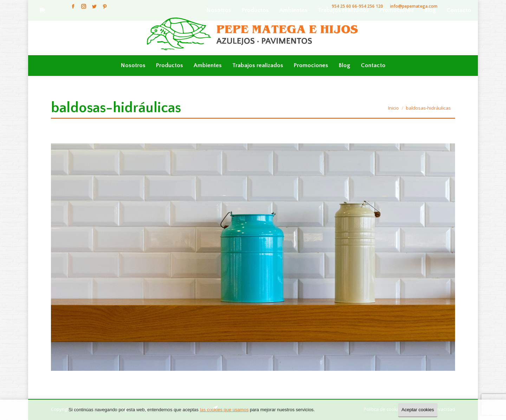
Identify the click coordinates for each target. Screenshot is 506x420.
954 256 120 (371, 6)
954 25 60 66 (344, 6)
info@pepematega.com (414, 6)
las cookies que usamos (224, 410)
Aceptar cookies (418, 410)
